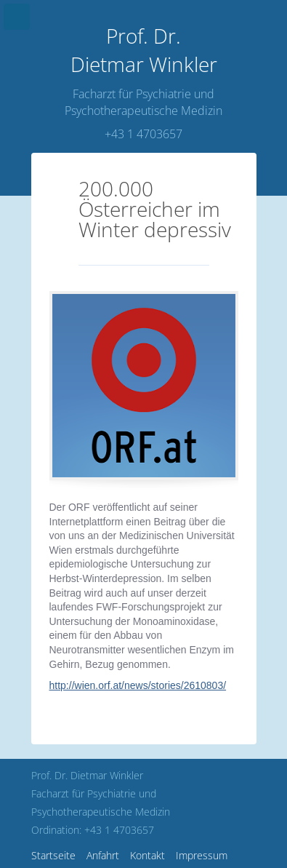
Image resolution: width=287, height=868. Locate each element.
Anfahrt (103, 855)
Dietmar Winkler (144, 50)
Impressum (202, 855)
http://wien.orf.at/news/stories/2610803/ (138, 685)
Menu (17, 17)
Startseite (53, 855)
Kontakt (147, 855)
